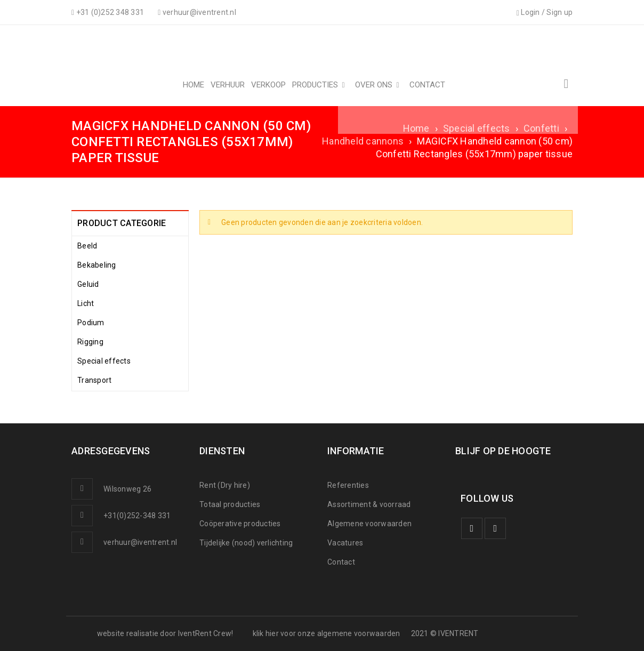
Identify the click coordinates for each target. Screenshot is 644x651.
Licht (86, 303)
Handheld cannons (363, 141)
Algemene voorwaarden (369, 524)
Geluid (88, 284)
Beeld (87, 246)
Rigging (90, 342)
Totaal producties (230, 504)
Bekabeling (97, 265)
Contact (341, 562)
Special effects (477, 128)
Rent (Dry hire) (225, 485)
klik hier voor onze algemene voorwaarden (327, 633)
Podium (91, 323)
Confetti (541, 128)
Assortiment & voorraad (369, 504)
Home (416, 128)
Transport (94, 380)
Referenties (348, 485)
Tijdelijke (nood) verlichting (246, 543)
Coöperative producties (240, 524)
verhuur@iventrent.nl (140, 542)
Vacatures (345, 543)
